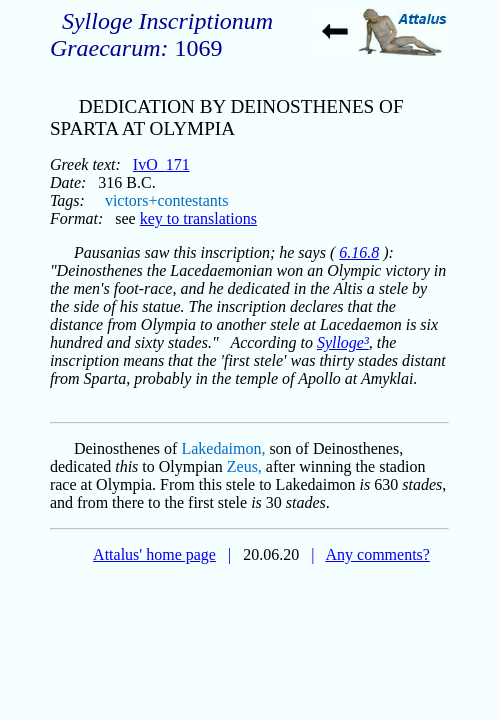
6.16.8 (359, 252)
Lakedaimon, (223, 448)
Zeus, (244, 466)
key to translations (198, 218)
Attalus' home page (154, 554)
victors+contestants (167, 200)
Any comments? (377, 554)
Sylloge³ (343, 342)
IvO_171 (161, 164)
